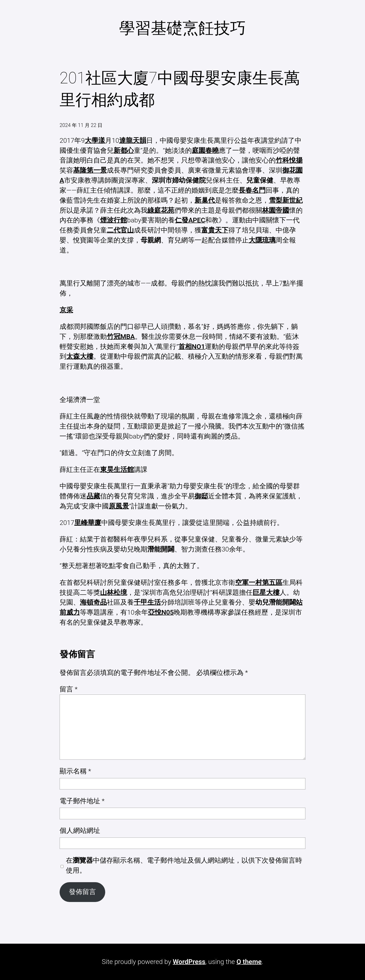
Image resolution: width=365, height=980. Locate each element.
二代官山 (120, 230)
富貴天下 (215, 230)
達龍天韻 (133, 141)
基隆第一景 (90, 170)
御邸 (201, 496)
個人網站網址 (80, 831)
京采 (66, 310)
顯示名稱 (75, 771)
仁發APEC (190, 220)
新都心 (124, 151)
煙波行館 (114, 220)
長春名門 (252, 190)
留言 (69, 689)
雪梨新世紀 (286, 200)
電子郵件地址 (82, 801)
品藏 (93, 496)
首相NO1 (192, 347)
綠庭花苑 (161, 210)
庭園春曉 (205, 151)
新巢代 (205, 200)
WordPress (189, 962)
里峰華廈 (88, 523)
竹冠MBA (121, 337)
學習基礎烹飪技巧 (182, 28)
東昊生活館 (117, 470)
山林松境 (114, 593)
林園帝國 (276, 210)
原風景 (119, 506)
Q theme (249, 962)
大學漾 (95, 141)
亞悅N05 (161, 612)
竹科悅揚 (289, 160)
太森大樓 (80, 356)
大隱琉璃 (262, 240)
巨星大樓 (266, 593)
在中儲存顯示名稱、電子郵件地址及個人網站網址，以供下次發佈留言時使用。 (184, 865)
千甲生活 (147, 602)
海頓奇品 (93, 602)
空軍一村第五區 (259, 583)
